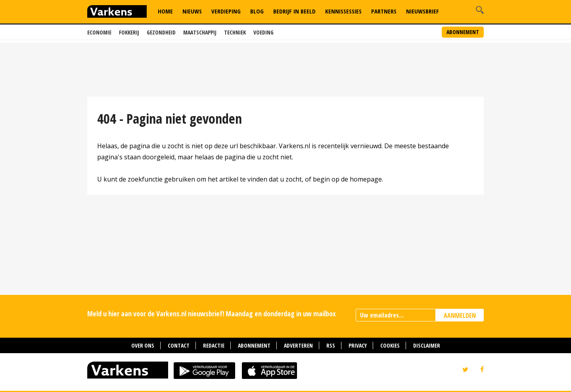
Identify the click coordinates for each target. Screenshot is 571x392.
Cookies (390, 345)
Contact (179, 345)
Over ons (143, 345)
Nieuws (192, 11)
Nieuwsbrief (423, 11)
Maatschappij (200, 32)
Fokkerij (129, 32)
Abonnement (463, 32)
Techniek (235, 32)
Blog (257, 11)
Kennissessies (343, 11)
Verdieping (226, 11)
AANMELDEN (460, 316)
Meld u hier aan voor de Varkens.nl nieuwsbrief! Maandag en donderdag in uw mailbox (212, 314)
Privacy (358, 345)
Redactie (214, 345)
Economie (99, 32)
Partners (384, 11)
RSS (331, 345)
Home (165, 11)
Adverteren (298, 345)
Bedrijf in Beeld (294, 11)
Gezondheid (161, 32)
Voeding (263, 32)
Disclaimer (427, 345)
